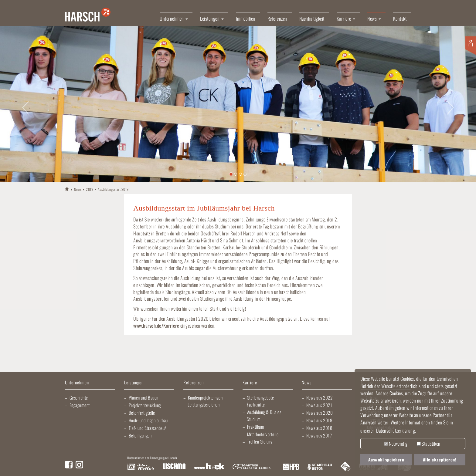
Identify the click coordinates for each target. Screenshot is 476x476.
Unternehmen (77, 383)
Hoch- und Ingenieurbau (148, 420)
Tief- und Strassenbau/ (148, 428)
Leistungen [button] (212, 19)
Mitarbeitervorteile (263, 434)
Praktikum (256, 427)
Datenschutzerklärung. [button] (396, 430)
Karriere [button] (346, 19)
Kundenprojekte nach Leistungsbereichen (205, 401)
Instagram (79, 465)
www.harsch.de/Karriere (156, 326)
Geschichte (79, 397)
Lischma (174, 467)
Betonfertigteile (142, 413)
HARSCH (67, 189)
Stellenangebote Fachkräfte (260, 401)
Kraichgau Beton (320, 467)
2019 (90, 189)
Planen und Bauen (144, 397)
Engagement (80, 405)
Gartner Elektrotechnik (252, 467)
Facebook (69, 465)
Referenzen (277, 19)
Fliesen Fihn (346, 467)
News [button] (374, 19)
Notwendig (396, 444)
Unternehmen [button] (174, 19)
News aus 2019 (320, 420)
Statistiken (429, 444)
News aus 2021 (319, 405)
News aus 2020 (320, 413)
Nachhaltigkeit (312, 19)
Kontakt (400, 19)
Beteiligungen (140, 435)
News (78, 189)
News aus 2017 (319, 435)
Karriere (250, 383)
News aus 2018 (319, 428)
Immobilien (246, 19)
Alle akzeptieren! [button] (440, 459)
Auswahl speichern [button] (386, 459)
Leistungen (134, 383)
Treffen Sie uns (260, 441)
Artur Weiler (141, 467)
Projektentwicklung (145, 405)
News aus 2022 (320, 397)
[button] (24, 104)
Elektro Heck (209, 467)
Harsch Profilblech (291, 467)
